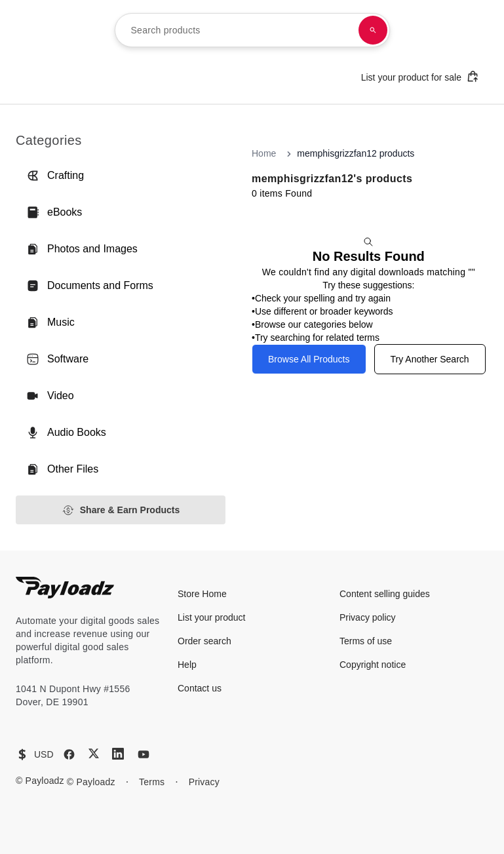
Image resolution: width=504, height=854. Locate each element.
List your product (212, 617)
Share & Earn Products (121, 510)
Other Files (62, 469)
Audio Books (66, 433)
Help (187, 665)
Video (50, 396)
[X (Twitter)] (94, 753)
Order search (204, 641)
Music (50, 322)
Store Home (202, 594)
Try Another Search (430, 359)
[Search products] (373, 30)
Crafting (55, 176)
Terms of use (366, 641)
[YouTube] (144, 754)
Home (264, 153)
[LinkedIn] (118, 754)
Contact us (200, 688)
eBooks (54, 212)
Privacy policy (368, 617)
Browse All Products (309, 359)
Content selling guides (385, 594)
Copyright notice (373, 665)
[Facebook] (69, 754)
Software (57, 359)
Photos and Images (82, 249)
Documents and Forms (90, 286)
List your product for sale (420, 76)
